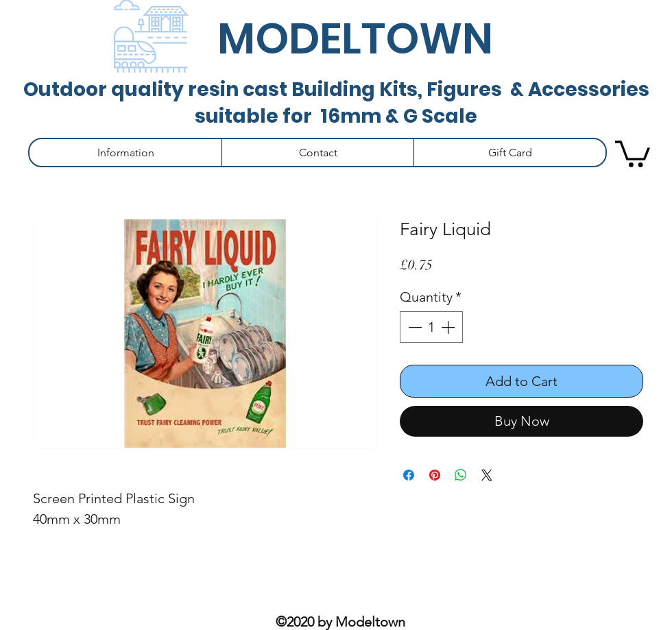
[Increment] (449, 327)
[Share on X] (487, 475)
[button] (125, 153)
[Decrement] (413, 327)
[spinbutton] (431, 327)
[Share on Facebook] (409, 475)
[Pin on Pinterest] (435, 475)
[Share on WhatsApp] (461, 475)
